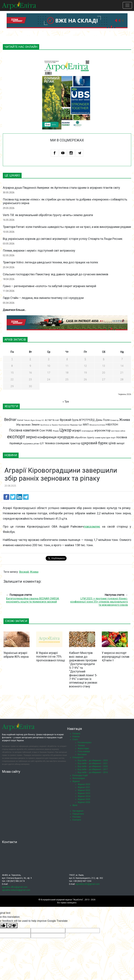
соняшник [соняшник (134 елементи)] (62, 443)
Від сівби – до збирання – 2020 (93, 766)
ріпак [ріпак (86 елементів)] (36, 443)
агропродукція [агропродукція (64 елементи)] (88, 431)
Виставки (82, 754)
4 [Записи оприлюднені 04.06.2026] (67, 359)
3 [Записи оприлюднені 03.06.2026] (49, 359)
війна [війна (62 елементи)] (123, 431)
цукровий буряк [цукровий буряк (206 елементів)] (94, 443)
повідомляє (92, 527)
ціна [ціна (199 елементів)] (112, 443)
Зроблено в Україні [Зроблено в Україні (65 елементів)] (49, 425)
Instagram (71, 153)
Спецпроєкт (78, 757)
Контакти (77, 820)
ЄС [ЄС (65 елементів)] (43, 420)
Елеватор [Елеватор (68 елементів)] (114, 420)
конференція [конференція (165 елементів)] (47, 437)
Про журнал (78, 811)
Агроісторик (83, 748)
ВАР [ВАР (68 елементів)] (57, 420)
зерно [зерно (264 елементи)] (31, 437)
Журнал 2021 (84, 787)
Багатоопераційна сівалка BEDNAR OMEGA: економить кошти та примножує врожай (33, 600)
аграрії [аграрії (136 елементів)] (77, 430)
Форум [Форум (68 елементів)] (56, 431)
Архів (75, 805)
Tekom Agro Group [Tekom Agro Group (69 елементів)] (32, 420)
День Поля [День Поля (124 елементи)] (103, 420)
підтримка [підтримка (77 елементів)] (28, 444)
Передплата (78, 814)
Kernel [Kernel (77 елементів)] (20, 420)
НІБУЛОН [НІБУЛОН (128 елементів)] (112, 425)
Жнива (34, 572)
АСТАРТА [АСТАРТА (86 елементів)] (50, 420)
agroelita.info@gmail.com (88, 884)
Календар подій (80, 775)
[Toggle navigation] (127, 5)
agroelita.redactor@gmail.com (16, 890)
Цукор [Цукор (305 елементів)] (65, 430)
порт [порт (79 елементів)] (113, 438)
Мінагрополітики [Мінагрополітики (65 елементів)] (97, 425)
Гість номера (84, 751)
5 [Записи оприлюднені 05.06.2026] (85, 359)
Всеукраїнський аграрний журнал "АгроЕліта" (62, 900)
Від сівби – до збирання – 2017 (93, 769)
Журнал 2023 (84, 793)
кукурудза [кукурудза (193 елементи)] (66, 437)
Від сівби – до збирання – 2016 (93, 772)
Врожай (24, 572)
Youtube (63, 153)
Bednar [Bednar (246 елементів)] (10, 420)
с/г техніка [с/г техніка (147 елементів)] (47, 443)
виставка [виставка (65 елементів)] (115, 431)
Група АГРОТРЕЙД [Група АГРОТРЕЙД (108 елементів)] (83, 420)
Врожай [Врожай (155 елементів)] (65, 420)
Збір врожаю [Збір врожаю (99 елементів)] (23, 425)
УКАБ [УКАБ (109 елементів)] (49, 431)
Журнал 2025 (84, 799)
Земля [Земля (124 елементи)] (35, 425)
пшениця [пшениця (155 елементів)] (16, 443)
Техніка (81, 745)
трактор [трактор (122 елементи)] (75, 443)
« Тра (66, 402)
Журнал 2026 (84, 802)
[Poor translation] (12, 925)
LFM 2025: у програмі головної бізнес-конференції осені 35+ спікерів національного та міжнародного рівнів (99, 602)
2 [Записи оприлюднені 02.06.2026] (30, 359)
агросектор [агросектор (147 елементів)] (102, 431)
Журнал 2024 (84, 796)
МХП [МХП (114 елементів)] (86, 425)
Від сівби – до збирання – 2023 (93, 760)
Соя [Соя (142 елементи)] (42, 430)
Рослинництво (85, 743)
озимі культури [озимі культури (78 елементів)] (102, 438)
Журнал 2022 (84, 790)
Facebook (55, 153)
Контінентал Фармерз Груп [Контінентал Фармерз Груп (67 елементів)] (70, 425)
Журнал (76, 781)
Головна (76, 734)
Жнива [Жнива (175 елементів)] (125, 420)
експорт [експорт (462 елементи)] (16, 437)
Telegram (79, 153)
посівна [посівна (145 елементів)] (122, 437)
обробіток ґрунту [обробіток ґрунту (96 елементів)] (84, 437)
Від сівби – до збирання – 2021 (93, 763)
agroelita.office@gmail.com (15, 887)
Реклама (77, 817)
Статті (75, 740)
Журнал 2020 (84, 784)
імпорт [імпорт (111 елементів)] (120, 443)
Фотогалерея (79, 778)
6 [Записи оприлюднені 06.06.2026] (104, 359)
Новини (76, 737)
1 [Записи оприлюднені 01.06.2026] (12, 359)
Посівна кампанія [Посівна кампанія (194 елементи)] (24, 430)
